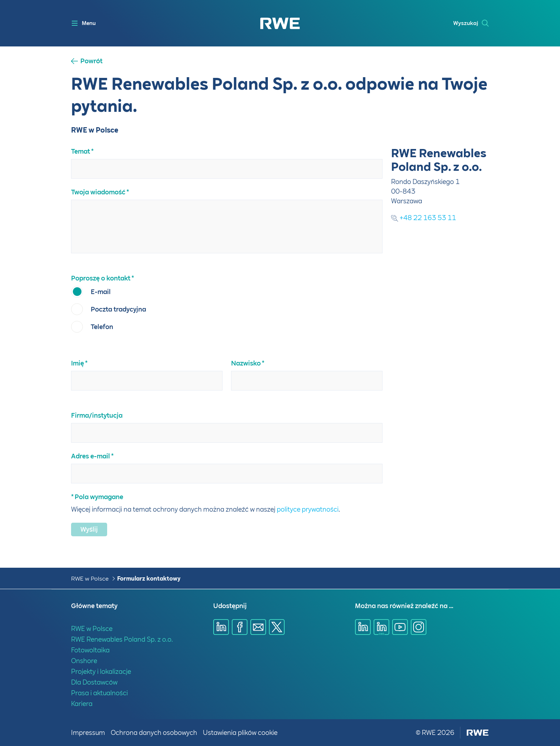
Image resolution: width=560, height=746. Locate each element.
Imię (77, 363)
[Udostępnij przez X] (277, 627)
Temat (81, 151)
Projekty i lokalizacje (101, 672)
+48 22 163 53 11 (424, 218)
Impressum (88, 733)
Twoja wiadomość (98, 192)
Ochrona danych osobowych (154, 733)
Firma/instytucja (97, 415)
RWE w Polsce (90, 579)
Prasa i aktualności (99, 693)
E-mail (101, 292)
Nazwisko (246, 363)
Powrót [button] (91, 61)
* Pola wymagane (97, 497)
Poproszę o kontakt (101, 278)
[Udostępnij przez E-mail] (258, 627)
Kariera (82, 704)
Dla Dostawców (94, 682)
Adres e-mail (91, 456)
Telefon (102, 327)
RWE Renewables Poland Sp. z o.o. (122, 639)
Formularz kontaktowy (149, 579)
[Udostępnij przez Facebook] (240, 627)
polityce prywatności (308, 509)
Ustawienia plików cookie (240, 733)
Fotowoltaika (90, 650)
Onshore (84, 661)
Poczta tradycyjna (118, 309)
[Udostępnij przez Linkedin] (221, 627)
